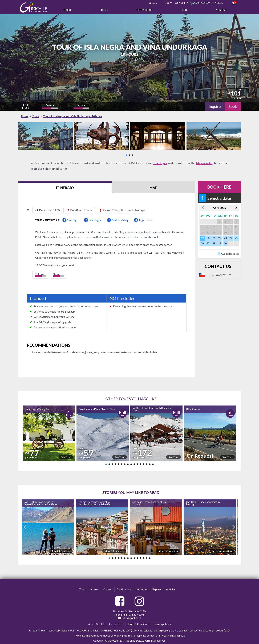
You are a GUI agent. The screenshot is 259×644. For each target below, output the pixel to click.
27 (208, 243)
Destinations (144, 10)
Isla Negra (160, 163)
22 (220, 238)
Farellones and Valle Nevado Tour (97, 409)
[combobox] (166, 3)
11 (137, 464)
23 (225, 238)
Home (155, 3)
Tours (67, 10)
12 (140, 464)
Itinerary (65, 188)
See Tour (66, 457)
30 (225, 243)
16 (153, 464)
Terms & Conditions (138, 624)
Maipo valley (205, 163)
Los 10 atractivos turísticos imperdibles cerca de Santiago (40, 503)
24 (231, 238)
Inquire (215, 106)
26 (202, 243)
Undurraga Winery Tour (38, 409)
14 (147, 464)
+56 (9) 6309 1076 (200, 3)
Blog (184, 10)
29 (220, 243)
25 (236, 238)
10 (134, 464)
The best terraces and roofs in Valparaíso (149, 503)
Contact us (219, 3)
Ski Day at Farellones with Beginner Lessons (152, 409)
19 (202, 238)
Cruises (108, 589)
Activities (142, 589)
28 (214, 243)
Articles (171, 589)
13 (144, 464)
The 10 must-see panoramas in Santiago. (203, 503)
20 (208, 238)
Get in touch (116, 624)
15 (150, 464)
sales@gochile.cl (129, 618)
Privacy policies (162, 624)
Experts (157, 589)
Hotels (104, 10)
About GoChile (97, 624)
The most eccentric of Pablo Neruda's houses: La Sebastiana (95, 503)
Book (233, 106)
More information (60, 551)
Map (153, 188)
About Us (221, 10)
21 (214, 238)
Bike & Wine (193, 409)
